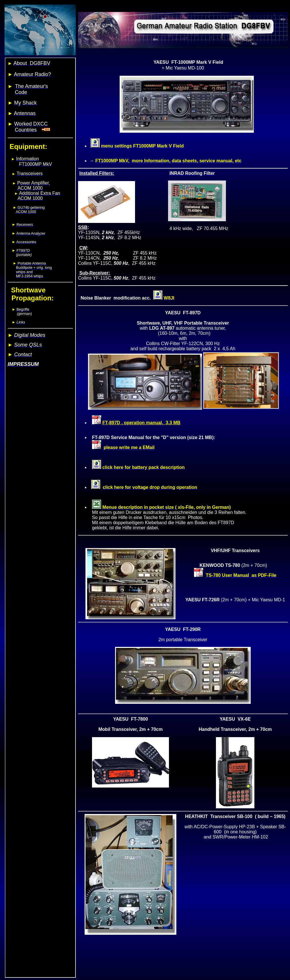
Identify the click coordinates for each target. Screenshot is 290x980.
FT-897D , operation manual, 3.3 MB (141, 423)
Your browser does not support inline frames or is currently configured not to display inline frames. (40, 518)
